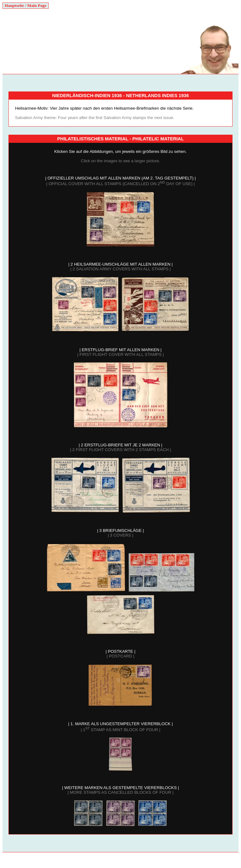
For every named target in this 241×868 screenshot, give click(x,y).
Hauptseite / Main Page (26, 5)
